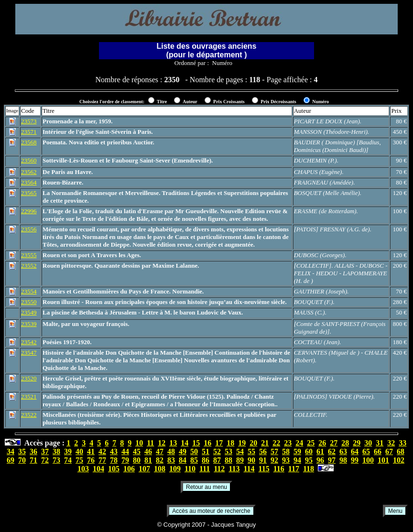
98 (343, 460)
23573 (29, 121)
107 (144, 469)
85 (194, 460)
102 (399, 460)
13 (173, 443)
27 (334, 443)
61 (320, 451)
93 (286, 460)
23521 (29, 396)
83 (171, 460)
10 (139, 443)
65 (366, 451)
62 (332, 451)
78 (114, 460)
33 (402, 443)
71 (33, 460)
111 (205, 469)
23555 (29, 255)
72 (45, 460)
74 (68, 460)
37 (45, 451)
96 (320, 460)
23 (288, 443)
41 (91, 451)
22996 (29, 211)
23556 (29, 229)
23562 (29, 172)
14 (185, 443)
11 (150, 443)
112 (219, 469)
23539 (29, 324)
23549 (29, 312)
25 (311, 443)
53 (228, 451)
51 (206, 451)
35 (22, 451)
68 (401, 451)
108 (160, 469)
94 (297, 460)
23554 (29, 291)
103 (83, 469)
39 (68, 451)
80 (137, 460)
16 (207, 443)
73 (56, 460)
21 (265, 443)
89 (240, 460)
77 (102, 460)
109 (175, 469)
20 (253, 443)
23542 (29, 342)
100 (368, 460)
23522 (29, 415)
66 (378, 451)
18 (230, 443)
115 (264, 469)
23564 (29, 182)
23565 (29, 193)
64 (355, 451)
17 (219, 443)
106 (129, 469)
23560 (29, 160)
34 (11, 451)
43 (114, 451)
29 (357, 443)
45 (137, 451)
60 (309, 451)
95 (309, 460)
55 (251, 451)
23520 (29, 378)
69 (11, 460)
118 (309, 469)
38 (56, 451)
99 (355, 460)
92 (274, 460)
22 (276, 443)
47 (160, 451)
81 (148, 460)
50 (194, 451)
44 (125, 451)
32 (391, 443)
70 (22, 460)
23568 (29, 142)
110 (190, 469)
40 (79, 451)
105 (114, 469)
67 (389, 451)
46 (148, 451)
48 (171, 451)
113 (234, 469)
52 (217, 451)
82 (160, 460)
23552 (29, 266)
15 (196, 443)
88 (228, 460)
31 (380, 443)
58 (286, 451)
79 (125, 460)
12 (162, 443)
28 (345, 443)
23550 (29, 302)
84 (183, 460)
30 (368, 443)
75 (79, 460)
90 (251, 460)
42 (102, 451)
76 (91, 460)
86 (206, 460)
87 (217, 460)
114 (249, 469)
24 (299, 443)
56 (263, 451)
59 (297, 451)
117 (294, 469)
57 (274, 451)
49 (183, 451)
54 (240, 451)
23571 (29, 132)
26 (322, 443)
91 (263, 460)
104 (98, 469)
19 (242, 443)
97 (332, 460)
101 (383, 460)
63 (343, 451)
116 (279, 469)
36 (33, 451)
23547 (29, 353)
